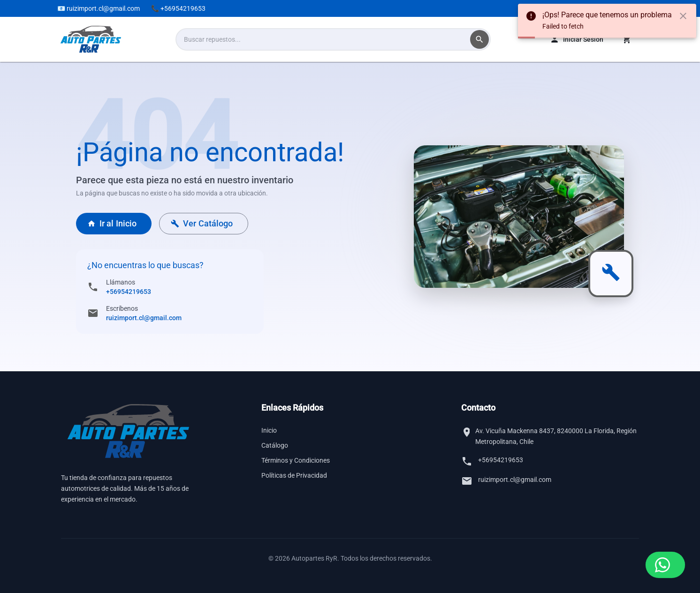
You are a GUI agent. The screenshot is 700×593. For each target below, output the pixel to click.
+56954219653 (129, 292)
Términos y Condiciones (296, 460)
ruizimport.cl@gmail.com (144, 318)
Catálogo (275, 445)
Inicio (269, 430)
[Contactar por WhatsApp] (665, 565)
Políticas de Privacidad (294, 475)
